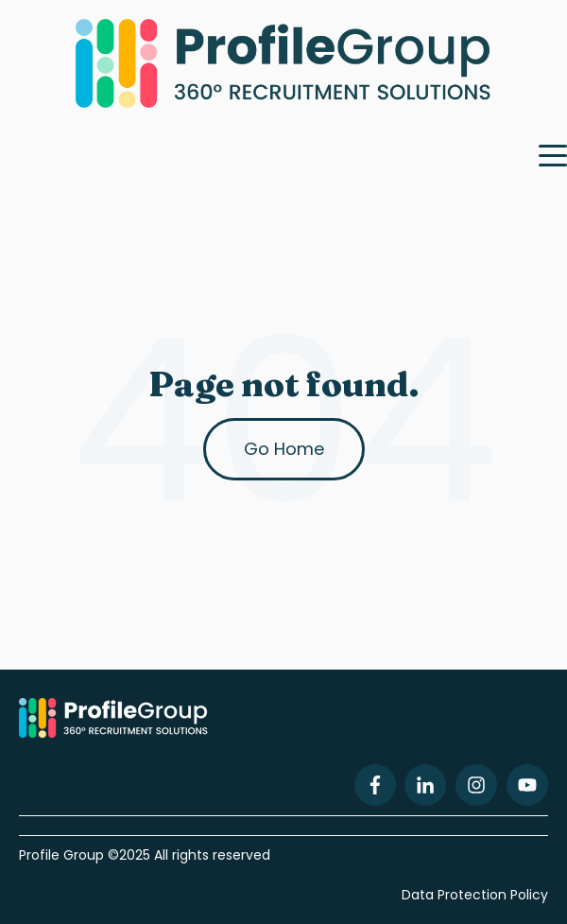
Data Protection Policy (475, 895)
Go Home (284, 449)
